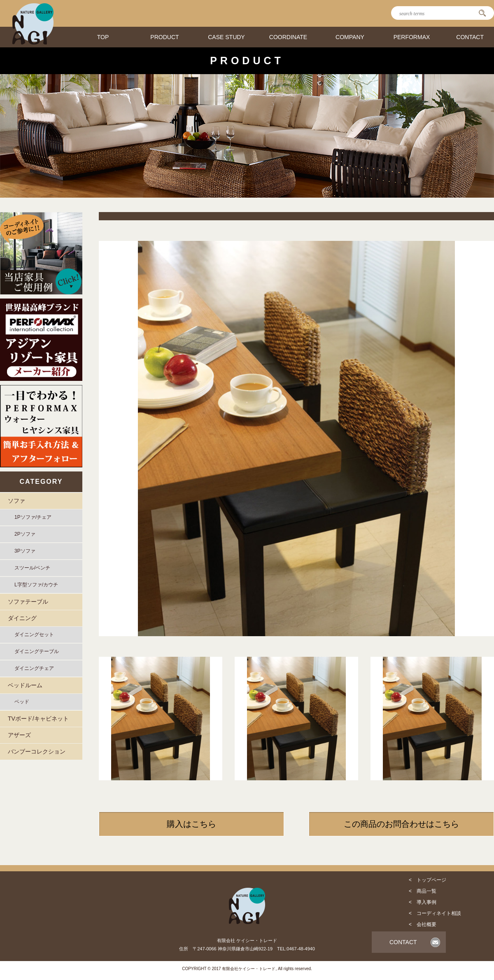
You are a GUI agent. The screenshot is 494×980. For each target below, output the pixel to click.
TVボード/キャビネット (38, 719)
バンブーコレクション (37, 751)
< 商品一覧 (423, 891)
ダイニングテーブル (37, 651)
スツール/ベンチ (32, 568)
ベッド (22, 702)
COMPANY (350, 37)
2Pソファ (25, 534)
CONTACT (470, 37)
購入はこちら (191, 824)
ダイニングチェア (34, 668)
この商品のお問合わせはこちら (401, 824)
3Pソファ (25, 551)
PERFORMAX (412, 37)
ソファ (16, 501)
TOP (103, 37)
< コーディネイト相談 (435, 913)
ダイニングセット (34, 635)
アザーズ (19, 735)
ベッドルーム (25, 685)
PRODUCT (164, 37)
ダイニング (22, 618)
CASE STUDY (226, 37)
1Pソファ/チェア (33, 517)
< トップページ (428, 880)
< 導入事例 (423, 902)
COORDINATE (288, 37)
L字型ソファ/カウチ (36, 585)
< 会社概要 (423, 924)
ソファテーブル (28, 602)
